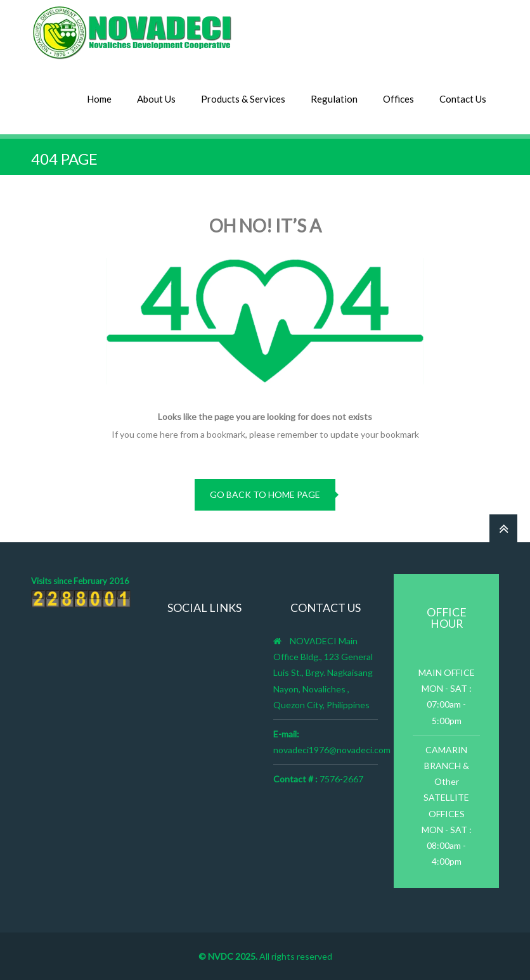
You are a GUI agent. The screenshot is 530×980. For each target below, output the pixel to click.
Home (99, 99)
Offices (398, 99)
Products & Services (243, 99)
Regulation (334, 99)
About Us (156, 99)
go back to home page (265, 494)
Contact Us (463, 99)
